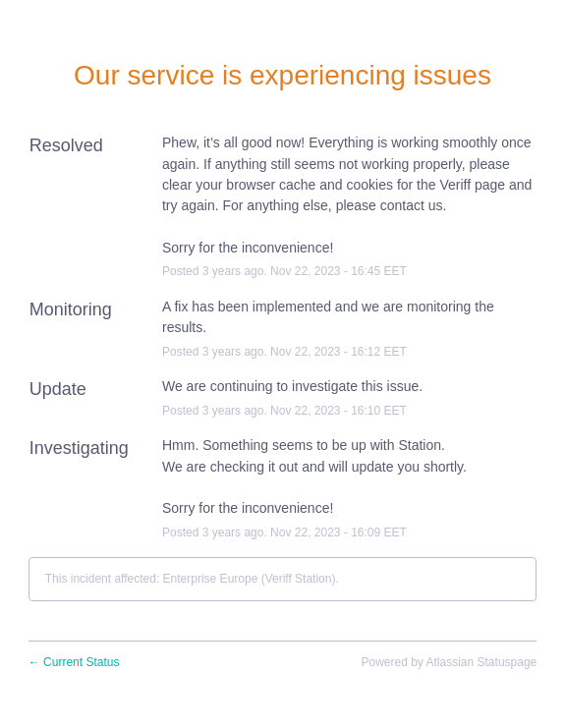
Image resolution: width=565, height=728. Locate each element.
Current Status (74, 662)
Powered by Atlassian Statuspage (449, 662)
